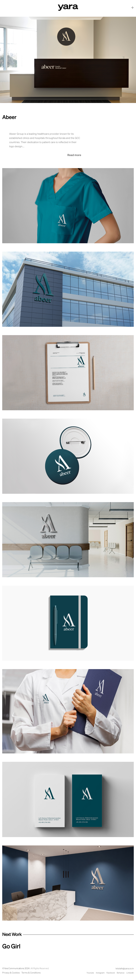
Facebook (111, 973)
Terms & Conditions (31, 973)
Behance (121, 973)
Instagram (100, 973)
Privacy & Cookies (11, 973)
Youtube (90, 973)
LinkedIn (130, 973)
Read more (74, 155)
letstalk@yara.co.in (125, 969)
